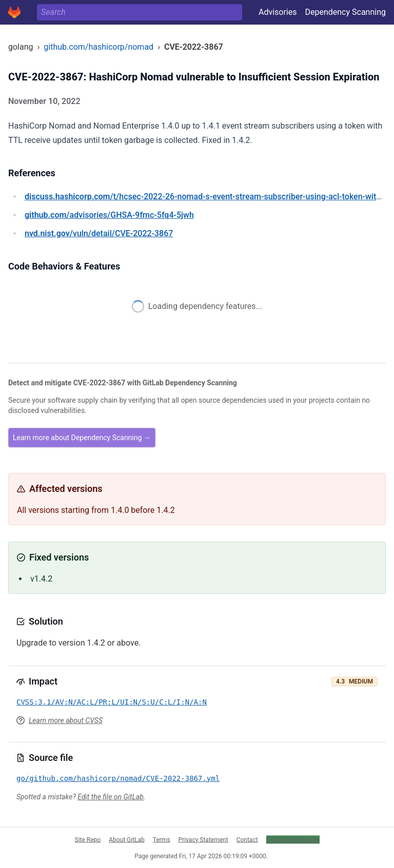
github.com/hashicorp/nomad (98, 47)
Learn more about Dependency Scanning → (82, 438)
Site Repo (88, 839)
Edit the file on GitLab (110, 797)
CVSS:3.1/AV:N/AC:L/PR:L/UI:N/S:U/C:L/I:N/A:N (112, 702)
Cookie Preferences (293, 839)
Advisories (278, 12)
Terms (162, 839)
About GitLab (127, 839)
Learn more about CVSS (66, 720)
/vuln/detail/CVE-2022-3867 (99, 233)
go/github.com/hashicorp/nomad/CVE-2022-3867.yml (118, 778)
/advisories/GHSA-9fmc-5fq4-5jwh (109, 215)
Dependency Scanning (345, 12)
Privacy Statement (203, 839)
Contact (247, 839)
